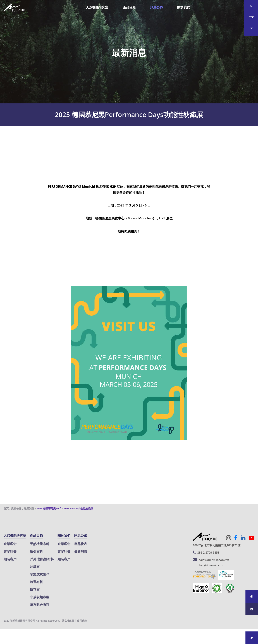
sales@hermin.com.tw (214, 560)
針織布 (35, 567)
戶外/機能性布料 (42, 559)
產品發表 (81, 544)
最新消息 (29, 508)
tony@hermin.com (212, 565)
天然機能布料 (40, 544)
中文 (251, 17)
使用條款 (82, 621)
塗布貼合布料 (40, 605)
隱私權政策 (68, 621)
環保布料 (36, 552)
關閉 (3, 632)
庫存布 (35, 590)
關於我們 (184, 7)
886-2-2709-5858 (208, 553)
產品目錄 (129, 7)
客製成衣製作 (40, 574)
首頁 (6, 508)
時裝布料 (36, 582)
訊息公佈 (156, 7)
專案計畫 (10, 552)
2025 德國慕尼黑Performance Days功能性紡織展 (65, 508)
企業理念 (10, 544)
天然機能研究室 (97, 7)
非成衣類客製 (40, 597)
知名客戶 (10, 559)
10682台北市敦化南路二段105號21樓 (217, 545)
